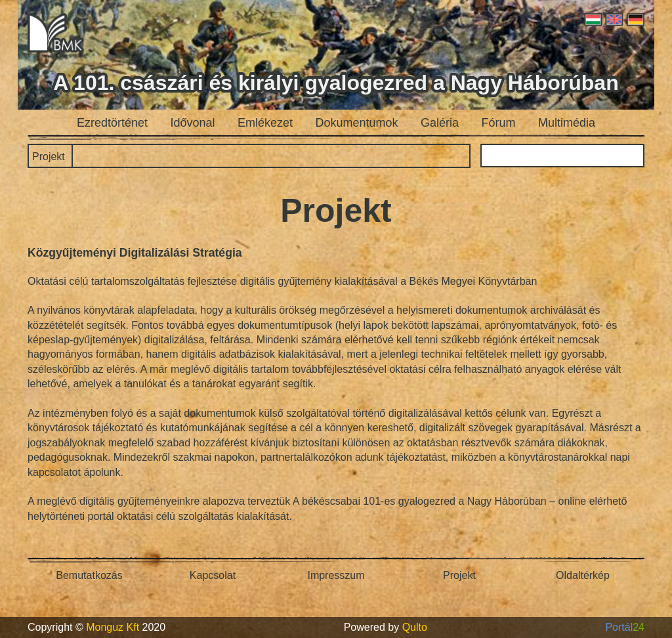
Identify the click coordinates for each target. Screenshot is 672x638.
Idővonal (193, 123)
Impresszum (336, 575)
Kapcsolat (213, 575)
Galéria (440, 123)
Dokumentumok (357, 123)
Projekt (49, 157)
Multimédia (567, 123)
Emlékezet (265, 123)
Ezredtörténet (112, 123)
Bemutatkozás (89, 575)
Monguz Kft (113, 627)
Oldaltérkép (583, 575)
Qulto (415, 627)
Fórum (499, 123)
